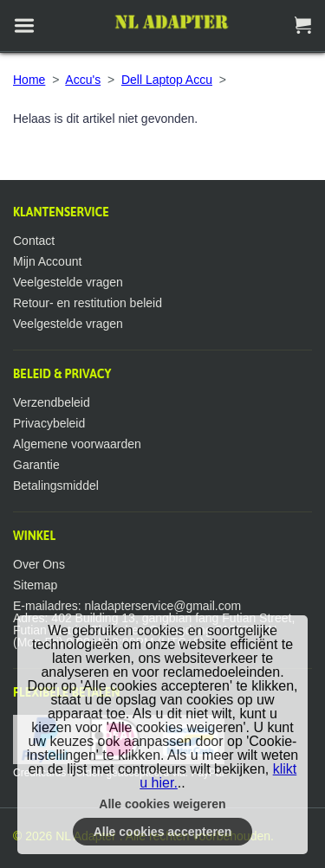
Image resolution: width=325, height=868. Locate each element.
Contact (34, 241)
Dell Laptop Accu (167, 80)
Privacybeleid (49, 423)
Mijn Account (47, 261)
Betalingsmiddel (56, 485)
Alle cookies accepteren (163, 832)
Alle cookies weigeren (162, 804)
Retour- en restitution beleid (88, 303)
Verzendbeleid (52, 402)
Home (29, 80)
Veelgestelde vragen (68, 282)
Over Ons (39, 564)
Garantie (36, 465)
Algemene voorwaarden (77, 444)
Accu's (83, 80)
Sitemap (35, 585)
